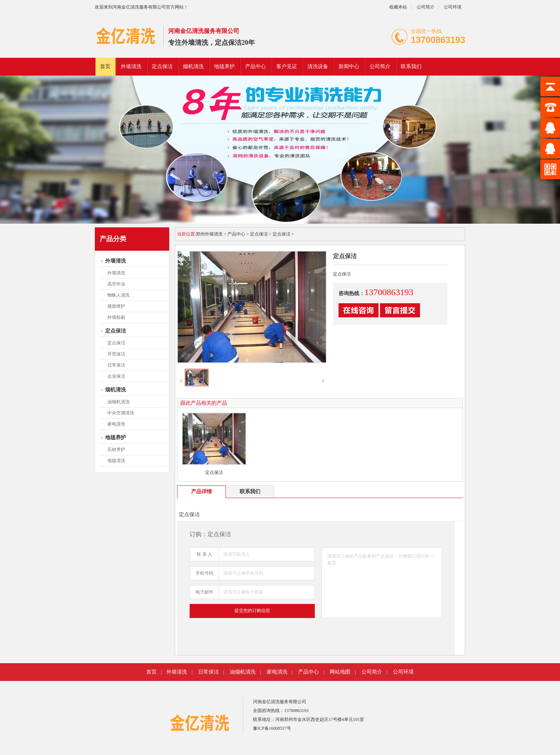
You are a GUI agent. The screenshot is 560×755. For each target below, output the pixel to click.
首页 (105, 66)
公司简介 (425, 7)
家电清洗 (116, 424)
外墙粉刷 (116, 317)
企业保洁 (116, 376)
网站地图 (340, 672)
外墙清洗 (131, 66)
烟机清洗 (193, 66)
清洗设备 (318, 66)
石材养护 (116, 450)
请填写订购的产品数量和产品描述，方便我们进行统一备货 (382, 583)
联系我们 (411, 66)
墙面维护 (116, 306)
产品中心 (256, 66)
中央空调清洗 (121, 413)
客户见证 (287, 66)
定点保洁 (162, 66)
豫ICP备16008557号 (272, 728)
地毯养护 (224, 66)
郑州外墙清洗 (209, 234)
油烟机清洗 (119, 402)
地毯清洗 (116, 461)
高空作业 (116, 284)
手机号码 (204, 573)
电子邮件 (204, 592)
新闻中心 (349, 66)
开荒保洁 (116, 354)
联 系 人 (204, 554)
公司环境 (453, 7)
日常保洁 (116, 365)
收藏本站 (398, 7)
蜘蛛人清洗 (119, 295)
